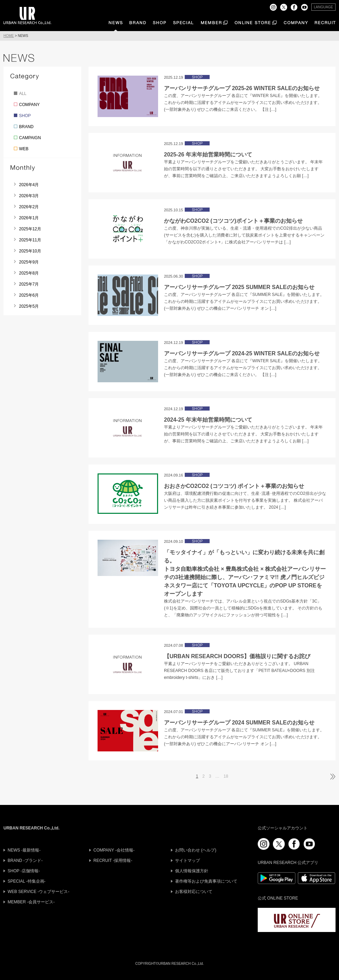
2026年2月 (29, 207)
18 (226, 776)
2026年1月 (29, 218)
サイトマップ (187, 861)
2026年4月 (29, 185)
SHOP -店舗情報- (24, 871)
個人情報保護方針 (192, 871)
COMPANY (29, 105)
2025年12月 (30, 229)
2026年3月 (29, 196)
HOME (9, 36)
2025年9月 (29, 262)
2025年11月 (30, 240)
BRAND (26, 127)
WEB (24, 149)
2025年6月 (29, 295)
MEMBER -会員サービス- (31, 902)
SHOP (25, 116)
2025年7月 (29, 284)
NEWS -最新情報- (24, 850)
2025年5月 (29, 306)
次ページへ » (332, 777)
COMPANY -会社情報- (114, 850)
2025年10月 (30, 251)
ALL (23, 94)
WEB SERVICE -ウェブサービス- (38, 892)
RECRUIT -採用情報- (113, 861)
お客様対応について (194, 892)
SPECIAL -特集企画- (27, 881)
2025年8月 (29, 273)
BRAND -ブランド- (25, 861)
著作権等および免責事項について (206, 881)
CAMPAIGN (30, 138)
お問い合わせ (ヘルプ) (196, 850)
